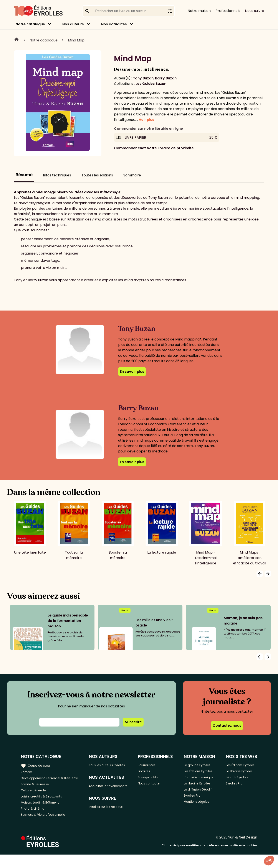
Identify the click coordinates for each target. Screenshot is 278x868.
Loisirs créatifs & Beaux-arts (45, 806)
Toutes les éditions (97, 175)
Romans (28, 772)
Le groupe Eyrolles (200, 765)
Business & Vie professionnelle (46, 828)
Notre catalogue (30, 24)
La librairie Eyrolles (200, 797)
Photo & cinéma (35, 821)
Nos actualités (114, 24)
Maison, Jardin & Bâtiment (43, 813)
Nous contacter (156, 787)
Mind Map (76, 40)
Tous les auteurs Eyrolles (114, 765)
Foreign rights (154, 779)
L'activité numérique (194, 787)
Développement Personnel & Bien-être (46, 782)
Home (17, 40)
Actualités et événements (104, 790)
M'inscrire (133, 722)
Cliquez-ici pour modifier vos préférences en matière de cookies (209, 859)
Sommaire (132, 175)
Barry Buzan (166, 78)
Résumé (24, 175)
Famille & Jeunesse (37, 792)
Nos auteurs (73, 24)
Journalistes (153, 765)
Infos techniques (57, 175)
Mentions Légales (199, 819)
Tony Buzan (143, 78)
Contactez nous (227, 726)
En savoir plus (132, 372)
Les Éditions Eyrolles (194, 775)
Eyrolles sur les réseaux (113, 815)
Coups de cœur (37, 765)
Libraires (150, 772)
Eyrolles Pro (195, 812)
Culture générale (35, 799)
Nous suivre (255, 11)
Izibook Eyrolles (238, 785)
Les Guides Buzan (151, 84)
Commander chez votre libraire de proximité (154, 148)
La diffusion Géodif (200, 805)
